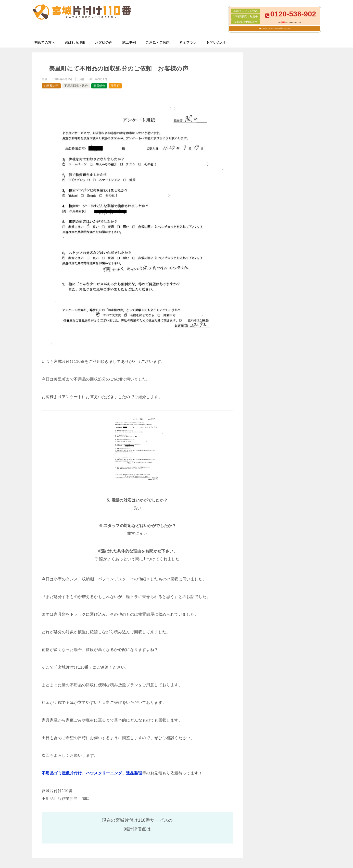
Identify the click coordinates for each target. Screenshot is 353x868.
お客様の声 (104, 42)
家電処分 (99, 86)
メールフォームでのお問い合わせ (276, 29)
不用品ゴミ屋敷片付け (62, 773)
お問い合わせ (217, 42)
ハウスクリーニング (104, 773)
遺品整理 (134, 773)
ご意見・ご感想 (158, 42)
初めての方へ (45, 42)
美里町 (115, 86)
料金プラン (188, 42)
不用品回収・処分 (76, 86)
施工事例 (129, 42)
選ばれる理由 (75, 42)
